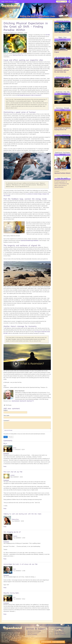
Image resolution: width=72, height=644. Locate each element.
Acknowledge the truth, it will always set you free (20, 566)
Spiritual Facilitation (32, 636)
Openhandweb (15, 401)
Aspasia (15, 538)
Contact (11, 1)
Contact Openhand (59, 633)
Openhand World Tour (18, 55)
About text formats (8, 432)
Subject (6, 410)
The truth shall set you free (13, 473)
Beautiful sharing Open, (11, 594)
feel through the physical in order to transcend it (29, 95)
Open (12, 33)
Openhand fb (23, 401)
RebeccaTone (15, 521)
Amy (14, 599)
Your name (6, 415)
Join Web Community (60, 636)
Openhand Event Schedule (34, 633)
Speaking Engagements (33, 634)
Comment (6, 420)
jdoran (15, 449)
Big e (5, 445)
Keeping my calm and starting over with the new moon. (23, 515)
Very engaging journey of (12, 533)
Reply (5, 468)
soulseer (12, 477)
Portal (7, 1)
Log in (15, 1)
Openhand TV (30, 401)
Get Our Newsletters (60, 634)
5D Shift (48, 35)
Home (3, 1)
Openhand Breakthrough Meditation (30, 240)
